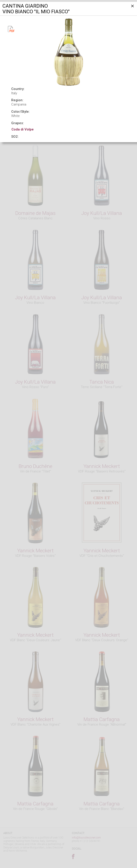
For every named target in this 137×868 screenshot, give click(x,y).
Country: (18, 89)
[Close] (132, 8)
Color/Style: (20, 112)
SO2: (15, 137)
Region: (17, 100)
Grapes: (18, 123)
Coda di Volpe (23, 129)
